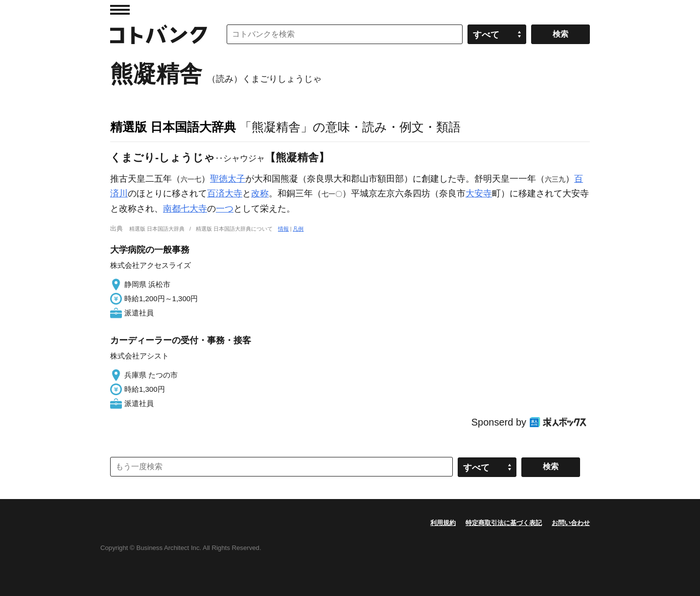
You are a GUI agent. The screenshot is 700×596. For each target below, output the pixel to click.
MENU (120, 10)
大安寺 (479, 193)
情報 (283, 229)
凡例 (298, 229)
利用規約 (443, 523)
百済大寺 (225, 193)
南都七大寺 (185, 209)
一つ (225, 209)
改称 (260, 193)
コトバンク (159, 34)
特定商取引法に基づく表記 (504, 523)
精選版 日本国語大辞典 (173, 127)
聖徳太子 (228, 179)
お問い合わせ (571, 523)
